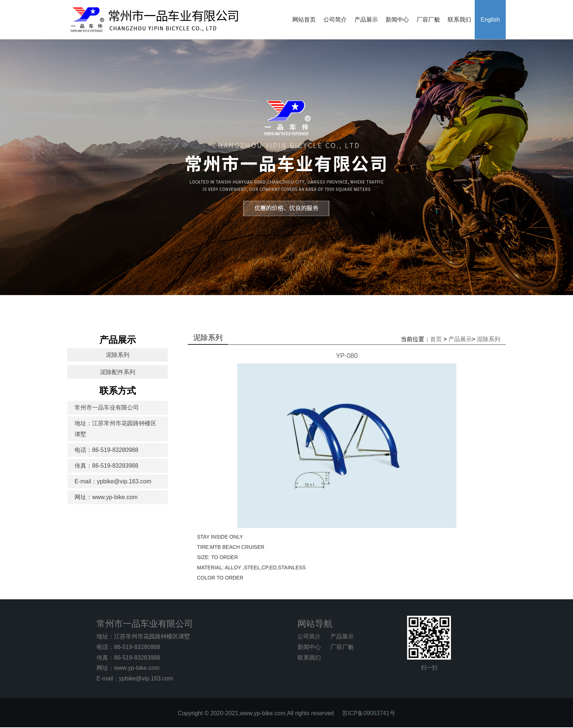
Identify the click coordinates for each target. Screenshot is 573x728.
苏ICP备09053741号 (369, 713)
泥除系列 (118, 355)
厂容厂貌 (428, 20)
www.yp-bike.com (137, 668)
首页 (436, 339)
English (490, 20)
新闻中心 (397, 20)
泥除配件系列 (118, 372)
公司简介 (335, 20)
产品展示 (366, 20)
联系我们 (459, 20)
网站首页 (304, 20)
